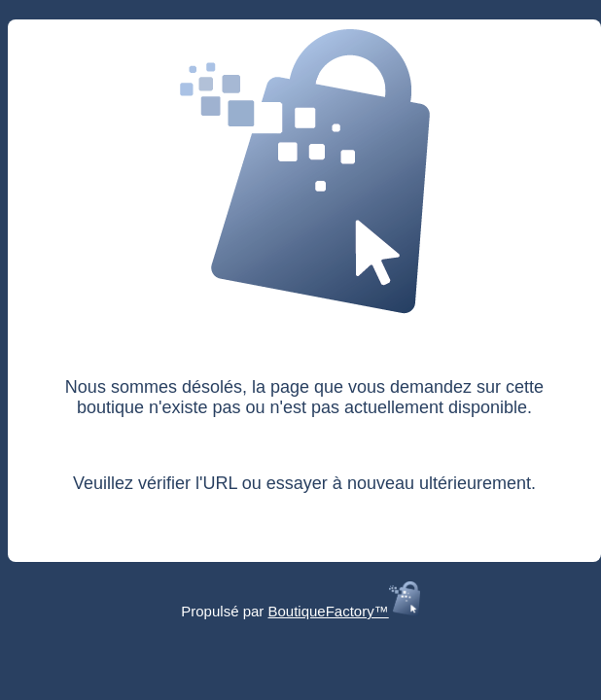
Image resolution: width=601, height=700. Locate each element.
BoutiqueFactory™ (343, 611)
